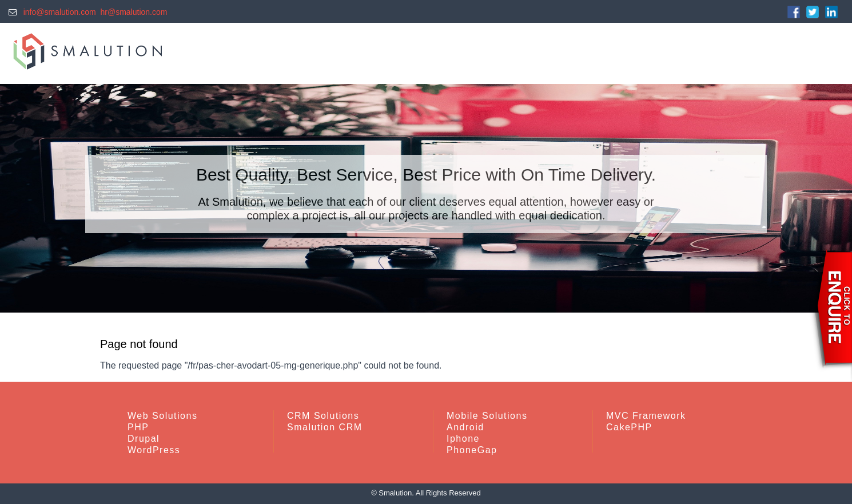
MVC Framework (646, 416)
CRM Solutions (323, 416)
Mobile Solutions (487, 416)
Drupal (144, 439)
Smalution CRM (325, 427)
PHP (138, 427)
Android (465, 427)
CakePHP (629, 427)
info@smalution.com (57, 12)
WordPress (154, 450)
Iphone (463, 439)
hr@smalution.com (134, 12)
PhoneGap (472, 450)
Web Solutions (162, 416)
